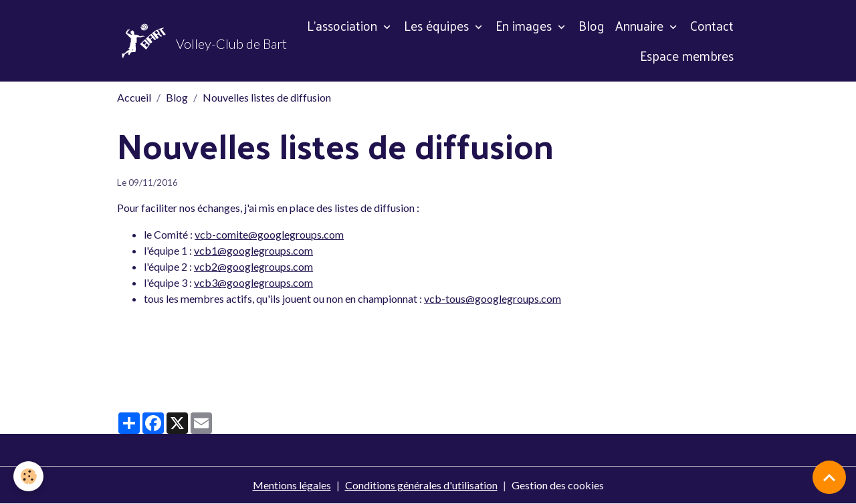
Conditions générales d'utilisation (421, 485)
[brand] (190, 41)
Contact (712, 25)
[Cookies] (28, 476)
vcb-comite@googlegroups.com (269, 234)
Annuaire (641, 25)
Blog (592, 25)
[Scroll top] (829, 477)
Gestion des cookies (558, 485)
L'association (344, 25)
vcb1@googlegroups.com (253, 250)
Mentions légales (292, 485)
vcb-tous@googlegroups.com (493, 298)
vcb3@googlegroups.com (253, 282)
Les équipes (438, 25)
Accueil (134, 97)
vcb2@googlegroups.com (253, 266)
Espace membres (687, 55)
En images (525, 25)
